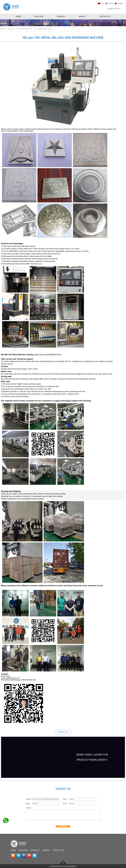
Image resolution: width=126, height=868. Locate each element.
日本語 (120, 4)
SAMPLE (46, 850)
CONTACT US (63, 732)
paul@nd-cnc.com (114, 9)
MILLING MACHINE (25, 29)
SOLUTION (23, 850)
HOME (3, 29)
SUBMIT (63, 826)
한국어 (111, 4)
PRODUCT (11, 29)
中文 (103, 4)
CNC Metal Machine (43, 29)
